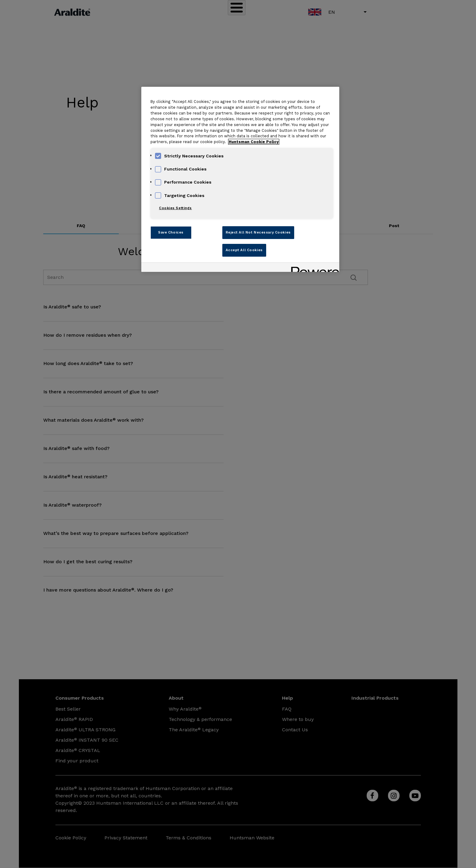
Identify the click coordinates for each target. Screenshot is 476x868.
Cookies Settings (175, 208)
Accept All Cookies (244, 250)
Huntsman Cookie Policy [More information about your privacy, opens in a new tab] (254, 142)
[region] (240, 179)
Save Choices (171, 232)
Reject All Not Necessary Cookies (258, 232)
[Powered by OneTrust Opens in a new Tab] (313, 268)
